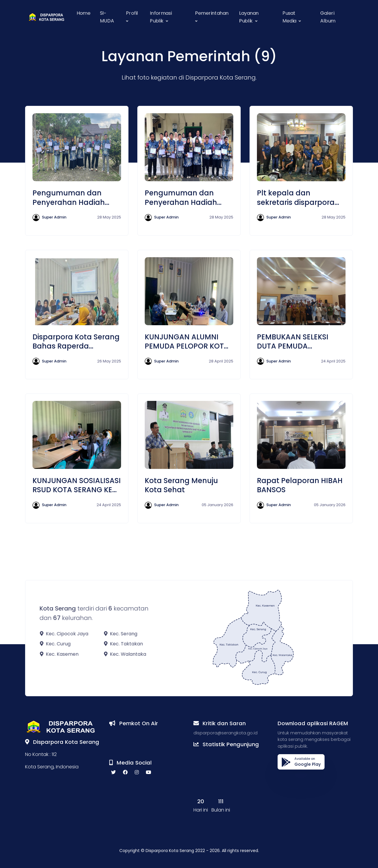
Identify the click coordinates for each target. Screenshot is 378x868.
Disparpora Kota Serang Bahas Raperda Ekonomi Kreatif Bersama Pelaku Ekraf (76, 341)
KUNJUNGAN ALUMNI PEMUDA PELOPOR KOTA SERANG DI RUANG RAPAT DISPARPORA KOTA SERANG (187, 341)
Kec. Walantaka (125, 654)
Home (83, 13)
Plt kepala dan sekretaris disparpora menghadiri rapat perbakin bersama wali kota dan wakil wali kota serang (301, 197)
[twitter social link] (113, 773)
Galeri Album (328, 17)
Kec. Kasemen (59, 654)
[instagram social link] (137, 773)
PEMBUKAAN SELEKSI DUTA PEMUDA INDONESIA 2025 (293, 341)
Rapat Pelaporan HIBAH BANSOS (300, 485)
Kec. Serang (121, 634)
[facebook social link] (125, 773)
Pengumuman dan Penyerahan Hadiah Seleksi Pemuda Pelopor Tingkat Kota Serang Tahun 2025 (76, 197)
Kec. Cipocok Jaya (64, 634)
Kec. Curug (55, 644)
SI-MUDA (107, 17)
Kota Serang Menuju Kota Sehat (181, 485)
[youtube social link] (149, 773)
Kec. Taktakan (123, 644)
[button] (133, 17)
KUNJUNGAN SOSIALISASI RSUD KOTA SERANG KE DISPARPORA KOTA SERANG (77, 485)
